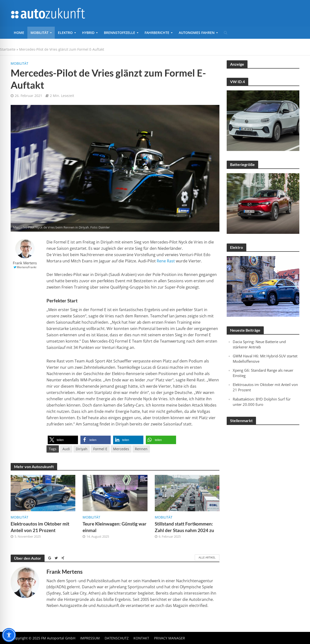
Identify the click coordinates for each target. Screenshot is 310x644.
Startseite (8, 49)
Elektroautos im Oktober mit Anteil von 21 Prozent (40, 527)
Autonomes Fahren (197, 33)
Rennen (141, 449)
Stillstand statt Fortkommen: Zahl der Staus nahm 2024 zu (184, 527)
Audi (66, 449)
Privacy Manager (170, 638)
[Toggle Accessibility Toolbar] (9, 635)
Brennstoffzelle (120, 33)
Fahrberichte (157, 33)
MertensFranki (27, 267)
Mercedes (121, 449)
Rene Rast (166, 261)
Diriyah (82, 449)
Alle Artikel (207, 557)
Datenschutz (117, 638)
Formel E (100, 449)
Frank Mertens (25, 263)
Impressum (90, 638)
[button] (63, 440)
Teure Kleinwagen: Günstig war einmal (115, 527)
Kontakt (141, 638)
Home (19, 33)
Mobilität (39, 33)
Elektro (65, 33)
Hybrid (88, 33)
